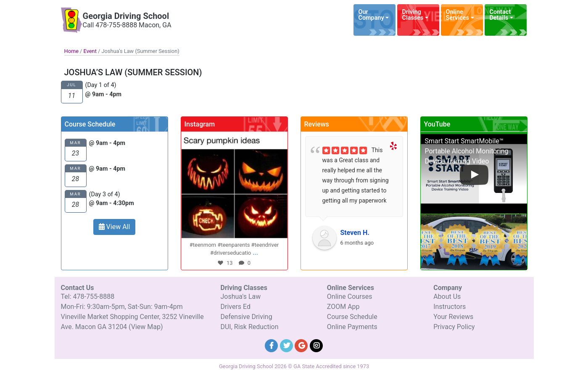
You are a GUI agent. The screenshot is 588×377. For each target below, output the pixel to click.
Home (71, 51)
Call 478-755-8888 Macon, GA (127, 25)
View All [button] (115, 227)
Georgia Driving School (126, 16)
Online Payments (352, 327)
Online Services (457, 15)
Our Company (371, 15)
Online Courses (350, 297)
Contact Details (500, 15)
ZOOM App (343, 307)
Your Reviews (453, 317)
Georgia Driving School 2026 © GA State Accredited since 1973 (294, 366)
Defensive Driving (246, 317)
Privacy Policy (454, 327)
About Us (447, 297)
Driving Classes (413, 15)
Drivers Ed (235, 307)
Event (90, 51)
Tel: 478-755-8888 (88, 297)
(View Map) (146, 327)
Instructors (450, 307)
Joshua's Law (240, 297)
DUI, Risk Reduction (249, 327)
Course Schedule (352, 317)
